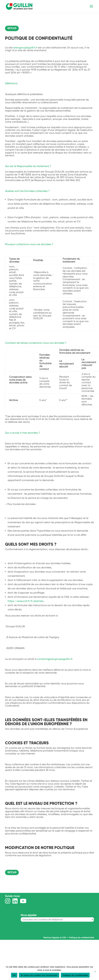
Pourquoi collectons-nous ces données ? (29, 244)
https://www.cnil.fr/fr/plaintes (25, 601)
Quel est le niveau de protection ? (41, 803)
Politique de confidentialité (82, 938)
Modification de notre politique (40, 848)
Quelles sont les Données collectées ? (27, 191)
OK (14, 975)
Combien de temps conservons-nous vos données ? (36, 343)
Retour (12, 28)
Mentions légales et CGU (55, 938)
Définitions (11, 83)
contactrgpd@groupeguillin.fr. (55, 659)
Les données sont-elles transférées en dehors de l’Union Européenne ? (46, 722)
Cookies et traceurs (27, 743)
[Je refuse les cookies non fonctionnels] (95, 971)
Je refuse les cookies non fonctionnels (39, 975)
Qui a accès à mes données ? (22, 433)
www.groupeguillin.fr (25, 48)
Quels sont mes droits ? (31, 544)
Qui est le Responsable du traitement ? (28, 166)
